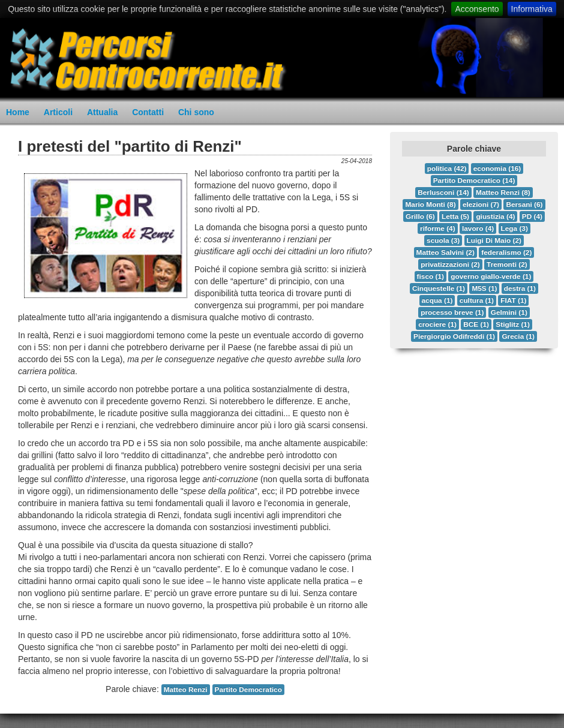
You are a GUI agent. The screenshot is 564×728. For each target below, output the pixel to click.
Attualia (102, 112)
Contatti (148, 112)
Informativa (532, 9)
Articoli (58, 112)
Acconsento (477, 9)
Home (18, 112)
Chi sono (196, 112)
